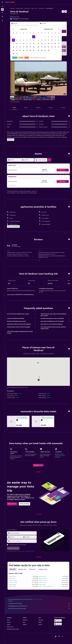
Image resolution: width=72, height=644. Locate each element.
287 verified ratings (24, 19)
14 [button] (30, 44)
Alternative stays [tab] (22, 569)
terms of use (25, 551)
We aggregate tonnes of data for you (39, 606)
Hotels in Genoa (13, 586)
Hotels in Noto (41, 8)
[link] (38, 465)
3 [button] (17, 40)
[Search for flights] (2, 7)
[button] (2, 2)
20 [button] (27, 47)
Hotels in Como (42, 582)
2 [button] (13, 40)
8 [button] (34, 40)
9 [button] (13, 44)
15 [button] (34, 44)
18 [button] (20, 47)
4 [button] (20, 40)
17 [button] (17, 47)
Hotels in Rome (12, 576)
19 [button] (24, 47)
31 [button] (17, 54)
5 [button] (24, 40)
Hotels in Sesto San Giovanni (45, 586)
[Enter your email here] (23, 541)
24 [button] (17, 50)
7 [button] (30, 40)
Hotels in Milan (12, 578)
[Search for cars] (2, 12)
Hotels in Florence (43, 578)
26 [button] (24, 50)
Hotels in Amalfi (42, 584)
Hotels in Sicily (34, 8)
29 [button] (34, 50)
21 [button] (30, 47)
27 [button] (27, 50)
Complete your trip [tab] (43, 569)
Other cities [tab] (13, 569)
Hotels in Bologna (13, 582)
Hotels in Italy (27, 8)
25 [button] (20, 50)
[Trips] (2, 17)
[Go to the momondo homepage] (10, 2)
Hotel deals (12, 8)
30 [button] (13, 54)
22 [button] (34, 47)
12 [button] (24, 44)
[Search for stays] (2, 10)
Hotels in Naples (13, 584)
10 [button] (17, 44)
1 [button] (34, 37)
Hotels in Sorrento (43, 580)
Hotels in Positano (13, 580)
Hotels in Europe (19, 8)
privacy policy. (32, 551)
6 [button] (27, 40)
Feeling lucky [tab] (32, 569)
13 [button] (27, 44)
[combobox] (23, 533)
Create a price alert (59, 456)
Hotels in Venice (42, 576)
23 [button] (13, 50)
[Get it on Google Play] (58, 621)
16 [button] (13, 47)
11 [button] (20, 44)
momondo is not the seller (39, 603)
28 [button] (30, 50)
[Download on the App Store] (58, 624)
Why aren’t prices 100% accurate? (39, 609)
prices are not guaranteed (37, 599)
